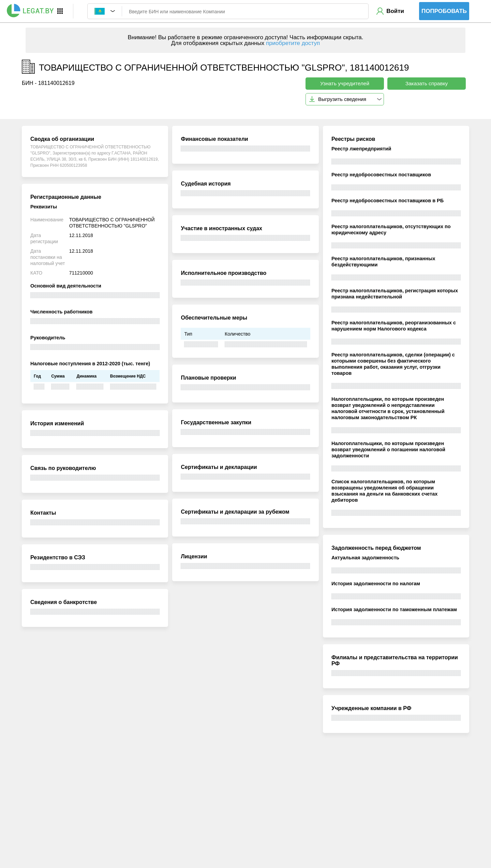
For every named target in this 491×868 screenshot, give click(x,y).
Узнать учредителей (345, 83)
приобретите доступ (293, 43)
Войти (395, 11)
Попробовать (444, 11)
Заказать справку (427, 83)
